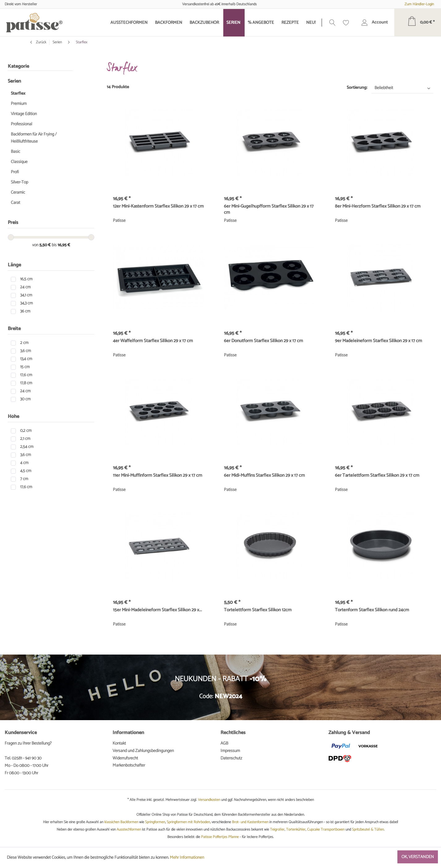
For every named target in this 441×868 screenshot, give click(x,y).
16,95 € (64, 245)
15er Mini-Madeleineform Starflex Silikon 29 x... (157, 610)
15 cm (25, 367)
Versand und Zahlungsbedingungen (143, 751)
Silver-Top (19, 182)
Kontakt (119, 743)
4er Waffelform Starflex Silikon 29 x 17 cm (153, 341)
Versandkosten (209, 800)
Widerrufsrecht (125, 758)
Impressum (230, 751)
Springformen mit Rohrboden (188, 822)
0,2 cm (26, 431)
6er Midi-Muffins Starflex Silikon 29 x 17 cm (264, 476)
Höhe (13, 417)
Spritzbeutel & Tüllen (368, 829)
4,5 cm (26, 471)
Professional (21, 124)
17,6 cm (26, 375)
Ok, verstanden (418, 857)
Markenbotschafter (129, 765)
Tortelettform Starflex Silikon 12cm (258, 610)
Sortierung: (357, 88)
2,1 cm (25, 439)
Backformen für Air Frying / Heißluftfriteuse (34, 138)
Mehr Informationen (187, 858)
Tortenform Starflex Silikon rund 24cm (372, 610)
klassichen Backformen (121, 822)
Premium (19, 104)
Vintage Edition (24, 114)
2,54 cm (27, 447)
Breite (14, 329)
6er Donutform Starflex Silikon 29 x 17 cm (263, 341)
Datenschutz (231, 758)
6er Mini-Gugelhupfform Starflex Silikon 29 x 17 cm (269, 209)
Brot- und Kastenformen (250, 822)
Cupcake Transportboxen (326, 829)
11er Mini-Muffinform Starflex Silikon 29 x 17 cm (158, 476)
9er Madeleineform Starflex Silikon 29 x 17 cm (379, 341)
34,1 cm (26, 295)
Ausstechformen (129, 829)
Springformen (155, 822)
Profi (15, 172)
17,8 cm (26, 383)
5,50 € (45, 245)
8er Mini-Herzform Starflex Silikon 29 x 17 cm (378, 207)
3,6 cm (26, 351)
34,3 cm (26, 303)
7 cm (24, 479)
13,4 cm (26, 359)
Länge (14, 265)
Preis (13, 223)
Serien (14, 81)
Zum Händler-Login (419, 4)
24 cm (25, 287)
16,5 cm (26, 279)
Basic (15, 152)
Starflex (18, 94)
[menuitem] (130, 23)
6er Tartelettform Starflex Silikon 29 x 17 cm (377, 476)
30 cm (25, 399)
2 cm (24, 343)
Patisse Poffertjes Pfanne (220, 837)
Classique (19, 162)
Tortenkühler (296, 829)
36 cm (25, 311)
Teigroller (277, 829)
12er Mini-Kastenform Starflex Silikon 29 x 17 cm (158, 207)
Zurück (38, 42)
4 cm (24, 463)
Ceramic (18, 193)
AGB (224, 743)
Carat (15, 203)
